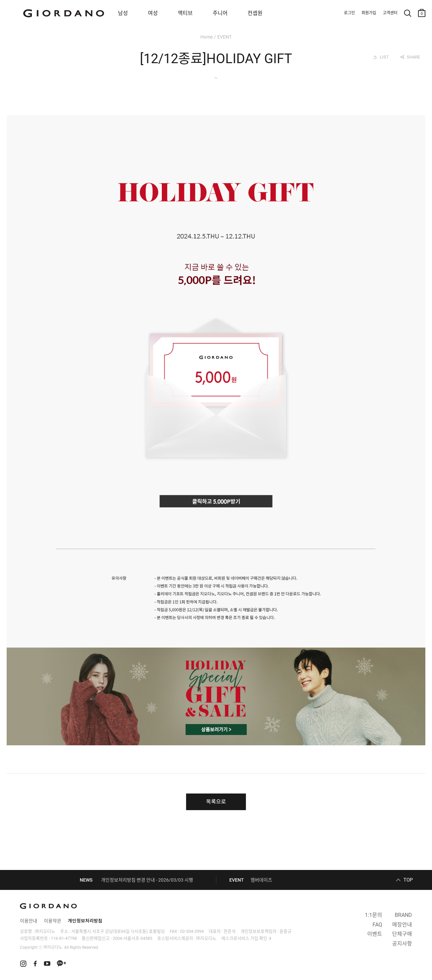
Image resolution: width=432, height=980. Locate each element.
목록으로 (216, 802)
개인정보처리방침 (85, 921)
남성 (123, 13)
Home (207, 37)
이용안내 (29, 921)
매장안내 (402, 925)
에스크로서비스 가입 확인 (244, 938)
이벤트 (375, 934)
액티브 (185, 13)
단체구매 (402, 934)
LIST (384, 57)
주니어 (220, 13)
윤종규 (285, 931)
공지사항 (402, 944)
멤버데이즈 (261, 880)
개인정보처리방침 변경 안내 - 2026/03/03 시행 (147, 880)
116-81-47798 (64, 938)
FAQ (377, 925)
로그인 (349, 13)
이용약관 (53, 921)
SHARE (413, 57)
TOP (408, 880)
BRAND (403, 915)
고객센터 (390, 13)
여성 (153, 13)
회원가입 (369, 13)
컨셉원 (255, 13)
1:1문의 (374, 915)
